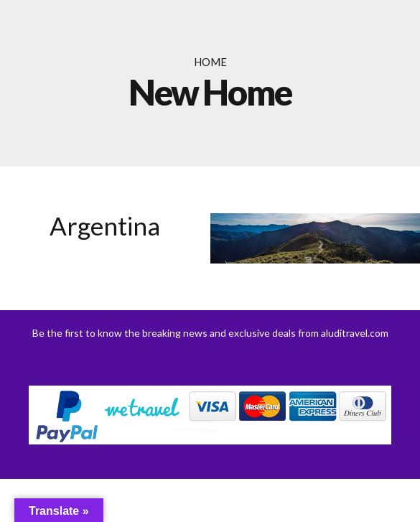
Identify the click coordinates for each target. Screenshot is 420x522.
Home (210, 62)
